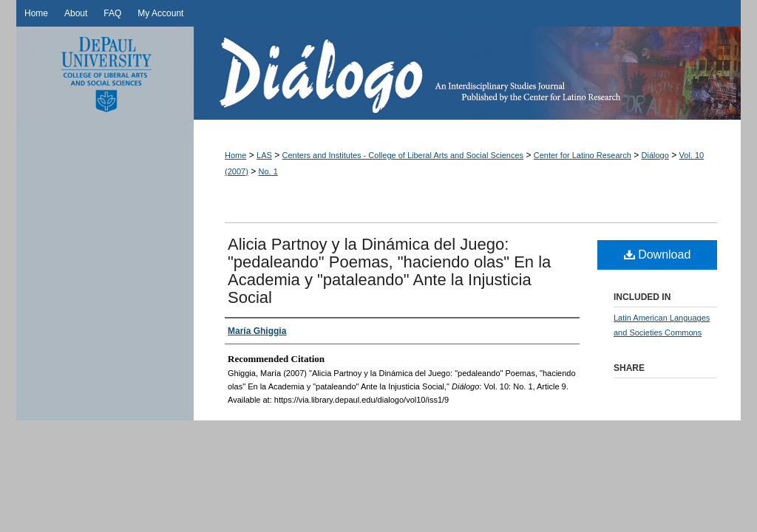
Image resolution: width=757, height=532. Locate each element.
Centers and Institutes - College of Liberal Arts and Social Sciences (403, 155)
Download (658, 255)
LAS (264, 155)
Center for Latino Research (583, 155)
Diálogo (467, 73)
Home (235, 155)
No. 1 (268, 171)
